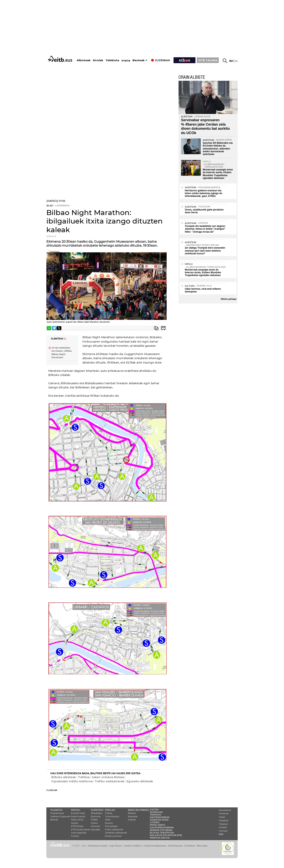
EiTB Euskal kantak (80, 829)
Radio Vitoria (77, 820)
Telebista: (57, 810)
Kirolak (98, 60)
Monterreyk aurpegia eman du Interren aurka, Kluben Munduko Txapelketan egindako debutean (218, 174)
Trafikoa (84, 777)
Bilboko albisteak (64, 777)
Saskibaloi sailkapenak (116, 833)
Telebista (112, 60)
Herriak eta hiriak (161, 830)
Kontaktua (190, 846)
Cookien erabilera (133, 846)
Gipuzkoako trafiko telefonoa (72, 781)
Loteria (155, 822)
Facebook (224, 814)
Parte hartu (158, 825)
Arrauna (109, 823)
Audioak (132, 820)
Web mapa (202, 846)
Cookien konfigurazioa (155, 846)
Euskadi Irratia (78, 813)
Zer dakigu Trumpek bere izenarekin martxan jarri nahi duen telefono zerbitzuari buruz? (205, 251)
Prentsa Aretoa (160, 838)
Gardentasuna (175, 846)
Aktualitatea (97, 813)
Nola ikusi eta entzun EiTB (166, 835)
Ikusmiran (96, 826)
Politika (94, 820)
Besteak (139, 60)
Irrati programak (79, 833)
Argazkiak (133, 816)
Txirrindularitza (112, 816)
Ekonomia (96, 816)
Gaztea (74, 823)
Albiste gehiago (229, 299)
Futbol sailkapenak (114, 829)
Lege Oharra (116, 846)
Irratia (126, 61)
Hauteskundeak (160, 817)
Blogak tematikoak (162, 833)
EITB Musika (77, 826)
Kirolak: (110, 810)
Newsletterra (225, 810)
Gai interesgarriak (162, 828)
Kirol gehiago (111, 826)
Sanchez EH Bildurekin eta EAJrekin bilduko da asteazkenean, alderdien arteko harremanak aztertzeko (218, 149)
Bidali (163, 328)
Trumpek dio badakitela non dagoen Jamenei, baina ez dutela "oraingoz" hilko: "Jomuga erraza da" (205, 229)
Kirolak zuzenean (113, 836)
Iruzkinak (52, 790)
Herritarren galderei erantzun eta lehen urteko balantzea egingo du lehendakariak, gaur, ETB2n (204, 193)
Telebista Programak (60, 816)
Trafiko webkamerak (110, 781)
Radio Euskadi (78, 816)
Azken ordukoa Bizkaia (108, 777)
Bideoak (54, 820)
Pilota (108, 820)
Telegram (223, 824)
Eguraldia (95, 829)
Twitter (222, 817)
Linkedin (223, 827)
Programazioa (57, 813)
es (236, 61)
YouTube (223, 831)
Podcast (75, 836)
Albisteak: (98, 810)
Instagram (224, 820)
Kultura (94, 823)
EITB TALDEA (208, 60)
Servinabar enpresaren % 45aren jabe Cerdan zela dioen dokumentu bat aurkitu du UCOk (205, 126)
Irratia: (76, 810)
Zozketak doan (159, 820)
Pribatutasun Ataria (98, 846)
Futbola (109, 813)
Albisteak (84, 60)
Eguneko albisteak (140, 781)
